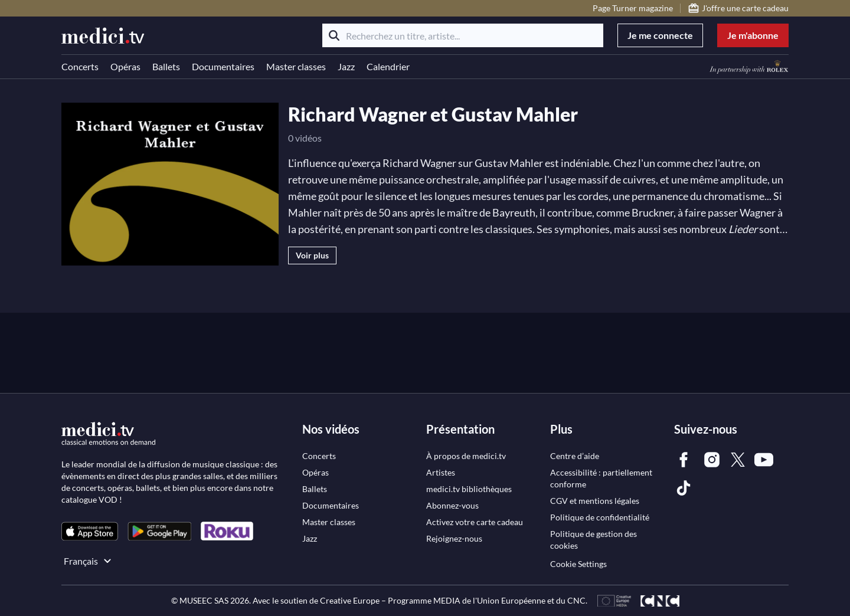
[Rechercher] (334, 35)
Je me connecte (660, 35)
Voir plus (312, 255)
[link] (90, 531)
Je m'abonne (753, 35)
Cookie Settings (578, 564)
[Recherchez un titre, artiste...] (463, 35)
